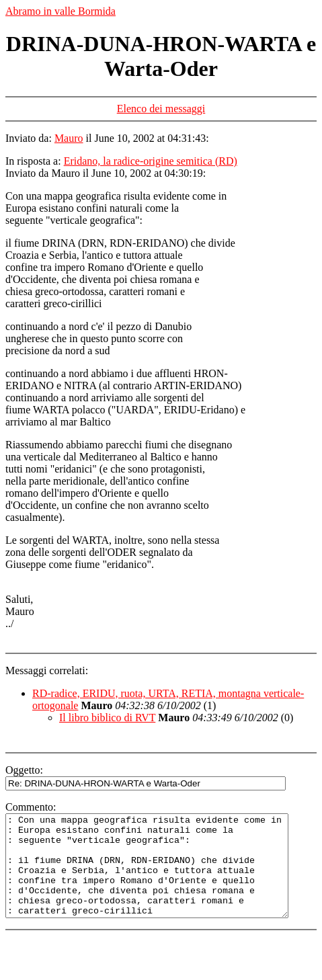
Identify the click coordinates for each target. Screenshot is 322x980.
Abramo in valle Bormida (61, 11)
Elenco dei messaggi (161, 109)
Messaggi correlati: (47, 670)
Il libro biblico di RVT (107, 718)
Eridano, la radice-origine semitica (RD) (151, 161)
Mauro (69, 138)
